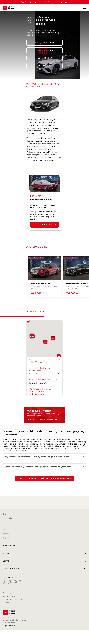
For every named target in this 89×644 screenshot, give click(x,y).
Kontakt (6, 534)
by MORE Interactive (10, 603)
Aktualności (8, 518)
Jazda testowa (45, 50)
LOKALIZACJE (44, 58)
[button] (45, 342)
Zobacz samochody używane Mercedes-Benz (45, 478)
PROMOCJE (45, 66)
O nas (5, 514)
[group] (44, 276)
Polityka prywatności (10, 593)
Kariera (6, 522)
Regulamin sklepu (9, 596)
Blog (5, 526)
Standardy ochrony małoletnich (14, 600)
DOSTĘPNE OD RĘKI (44, 43)
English (6, 538)
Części (5, 530)
